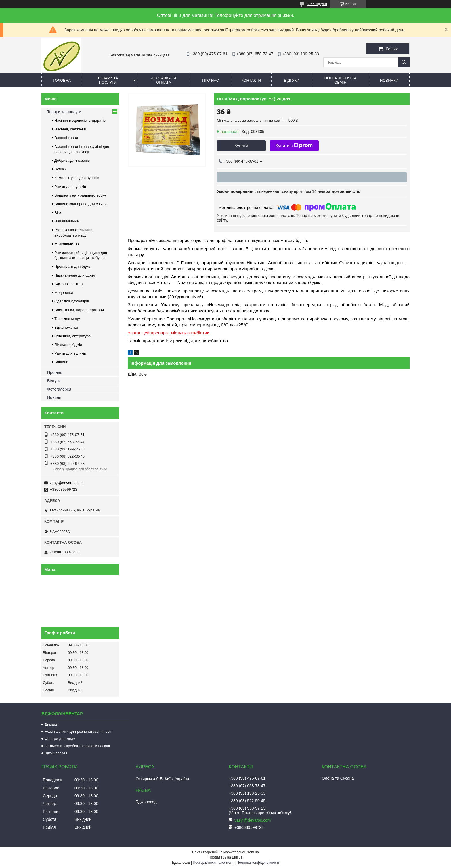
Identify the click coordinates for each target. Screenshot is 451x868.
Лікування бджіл (68, 345)
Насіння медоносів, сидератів (80, 120)
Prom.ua (252, 852)
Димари (51, 724)
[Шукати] (404, 62)
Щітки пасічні (56, 753)
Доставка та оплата (164, 80)
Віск (58, 213)
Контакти (251, 80)
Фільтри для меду (60, 739)
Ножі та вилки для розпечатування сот (78, 731)
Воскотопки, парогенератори (79, 310)
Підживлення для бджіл (75, 275)
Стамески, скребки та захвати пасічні (77, 746)
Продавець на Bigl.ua (225, 857)
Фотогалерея (59, 389)
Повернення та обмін (340, 80)
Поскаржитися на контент (213, 863)
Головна (62, 80)
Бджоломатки (66, 327)
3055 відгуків (317, 4)
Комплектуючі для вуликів (77, 178)
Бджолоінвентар (68, 284)
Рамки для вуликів (70, 187)
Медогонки (64, 293)
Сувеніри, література (72, 336)
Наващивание (66, 221)
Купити (241, 145)
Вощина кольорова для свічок (80, 204)
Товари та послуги (108, 80)
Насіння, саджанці (70, 129)
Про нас (211, 80)
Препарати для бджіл (73, 266)
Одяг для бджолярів (72, 301)
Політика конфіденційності (258, 863)
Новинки (389, 80)
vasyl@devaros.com (67, 483)
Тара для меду (67, 319)
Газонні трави (66, 138)
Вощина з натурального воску (80, 195)
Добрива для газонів (72, 160)
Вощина (61, 362)
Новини (54, 397)
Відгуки (292, 80)
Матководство (67, 244)
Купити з (294, 146)
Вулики (61, 169)
